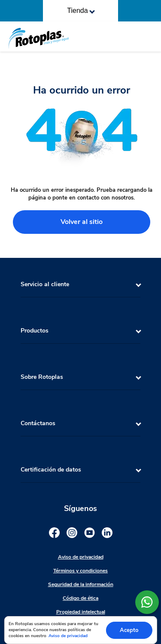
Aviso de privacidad (68, 636)
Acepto (129, 630)
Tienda (81, 11)
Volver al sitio (82, 222)
